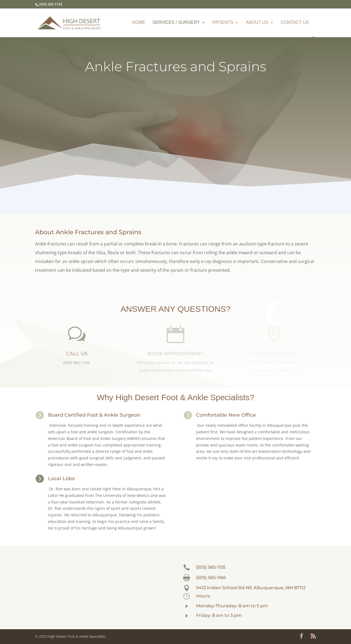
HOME (139, 23)
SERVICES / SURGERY (176, 23)
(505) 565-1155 (211, 567)
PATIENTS (223, 23)
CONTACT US (295, 23)
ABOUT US (257, 23)
